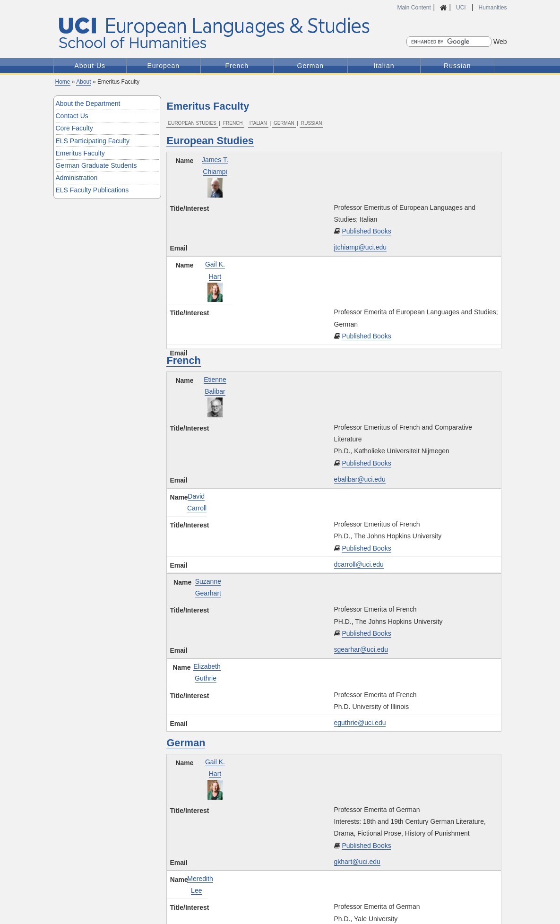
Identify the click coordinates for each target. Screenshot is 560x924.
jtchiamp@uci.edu (361, 247)
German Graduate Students (96, 165)
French (237, 66)
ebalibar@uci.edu (360, 479)
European (163, 66)
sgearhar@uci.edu (361, 649)
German (311, 66)
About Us (90, 66)
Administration (77, 178)
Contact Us (72, 116)
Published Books (366, 231)
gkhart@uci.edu (357, 862)
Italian (384, 66)
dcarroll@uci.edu (359, 564)
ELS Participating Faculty (93, 141)
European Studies (192, 123)
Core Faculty (74, 128)
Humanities (492, 8)
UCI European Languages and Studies (235, 33)
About (83, 82)
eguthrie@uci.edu (360, 723)
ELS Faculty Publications (92, 190)
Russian (457, 66)
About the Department (88, 104)
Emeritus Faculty (80, 153)
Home (63, 82)
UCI (462, 8)
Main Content (414, 8)
